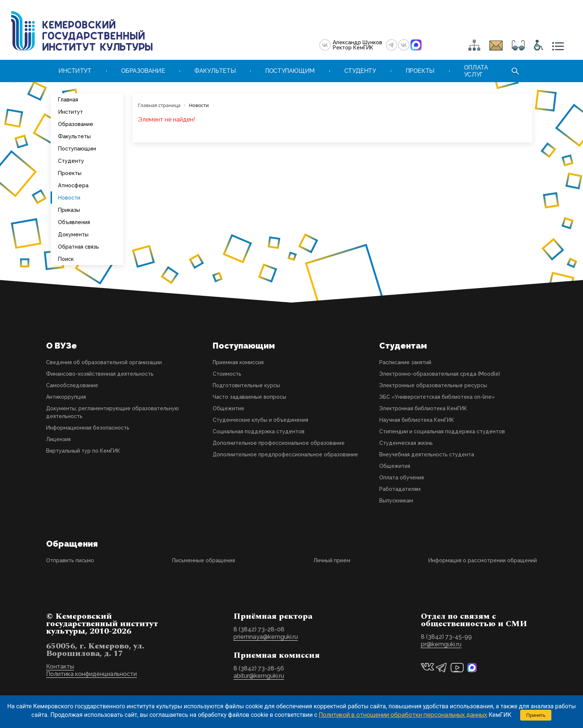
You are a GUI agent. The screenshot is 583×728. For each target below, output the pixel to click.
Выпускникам (396, 501)
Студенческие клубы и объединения (260, 420)
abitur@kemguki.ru (259, 676)
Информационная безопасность (88, 428)
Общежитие (228, 408)
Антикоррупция (66, 397)
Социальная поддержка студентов (259, 431)
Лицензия (58, 439)
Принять (536, 715)
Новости (69, 198)
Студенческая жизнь (406, 443)
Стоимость (227, 374)
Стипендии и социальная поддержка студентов (442, 431)
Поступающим (77, 148)
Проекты (70, 173)
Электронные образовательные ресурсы (433, 385)
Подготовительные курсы (246, 385)
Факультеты (74, 136)
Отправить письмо (70, 560)
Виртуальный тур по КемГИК (83, 451)
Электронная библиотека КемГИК (423, 408)
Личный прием (332, 560)
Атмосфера (73, 185)
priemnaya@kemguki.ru (266, 637)
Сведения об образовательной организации (104, 362)
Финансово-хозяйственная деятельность (100, 374)
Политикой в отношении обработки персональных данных (403, 715)
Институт (70, 112)
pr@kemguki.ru (441, 644)
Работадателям (400, 489)
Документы (73, 234)
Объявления (74, 222)
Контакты (60, 666)
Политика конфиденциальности (91, 674)
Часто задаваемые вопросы (249, 397)
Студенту (71, 161)
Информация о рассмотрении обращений (483, 560)
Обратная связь (78, 247)
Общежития (395, 466)
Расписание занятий (405, 362)
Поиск (66, 259)
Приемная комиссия (238, 362)
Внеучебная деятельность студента (427, 454)
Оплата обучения (402, 478)
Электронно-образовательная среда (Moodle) (440, 374)
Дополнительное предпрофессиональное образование (285, 454)
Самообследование (72, 385)
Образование (76, 124)
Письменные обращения (204, 560)
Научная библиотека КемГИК (417, 420)
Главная (68, 99)
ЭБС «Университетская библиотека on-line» (437, 397)
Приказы (69, 210)
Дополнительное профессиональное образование (279, 443)
